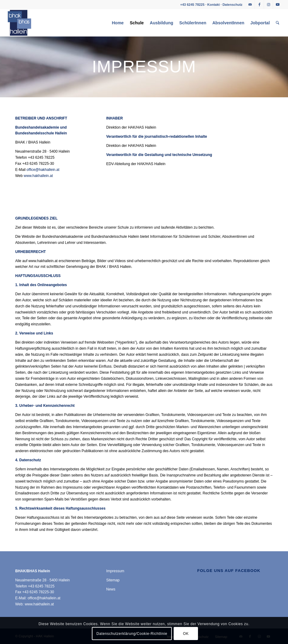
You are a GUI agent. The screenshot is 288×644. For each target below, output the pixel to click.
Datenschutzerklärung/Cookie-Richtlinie (132, 634)
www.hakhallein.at (38, 176)
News (111, 589)
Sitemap (113, 580)
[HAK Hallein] (19, 23)
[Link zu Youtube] (278, 5)
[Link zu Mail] (250, 5)
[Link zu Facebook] (259, 5)
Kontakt (214, 5)
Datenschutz (232, 5)
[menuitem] (118, 23)
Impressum (115, 571)
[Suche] (278, 23)
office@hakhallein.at (43, 170)
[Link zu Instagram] (268, 5)
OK (186, 634)
